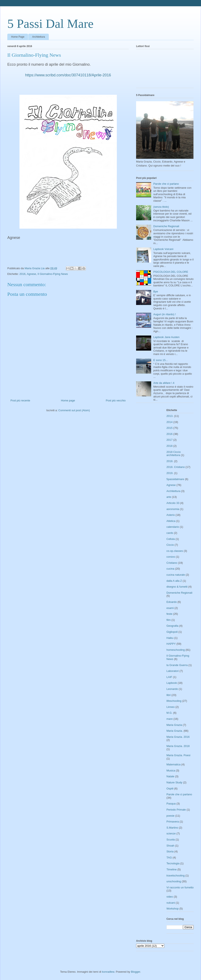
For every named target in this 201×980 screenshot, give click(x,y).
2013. (170, 416)
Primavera (173, 822)
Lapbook (172, 683)
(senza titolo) (161, 207)
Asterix (171, 515)
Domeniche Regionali (166, 226)
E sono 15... (160, 360)
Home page (68, 400)
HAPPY (171, 644)
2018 (169, 446)
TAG (169, 858)
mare (170, 719)
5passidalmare (175, 479)
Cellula (171, 539)
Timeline (172, 869)
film (169, 620)
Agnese (31, 274)
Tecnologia (173, 863)
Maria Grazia (174, 725)
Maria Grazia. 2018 (178, 746)
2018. (170, 461)
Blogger (135, 972)
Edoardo (172, 602)
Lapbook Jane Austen (166, 337)
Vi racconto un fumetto (180, 887)
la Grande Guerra (177, 665)
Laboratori (173, 671)
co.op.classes (175, 551)
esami (170, 608)
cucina (170, 569)
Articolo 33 (173, 503)
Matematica (173, 764)
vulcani (171, 903)
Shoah (170, 846)
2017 (169, 440)
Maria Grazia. (175, 731)
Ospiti (170, 788)
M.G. (169, 713)
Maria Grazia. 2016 (178, 737)
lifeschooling (174, 701)
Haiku (170, 638)
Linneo (171, 707)
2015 (169, 428)
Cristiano (172, 563)
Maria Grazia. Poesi (178, 755)
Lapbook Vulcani (163, 249)
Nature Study (174, 782)
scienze (171, 833)
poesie (170, 816)
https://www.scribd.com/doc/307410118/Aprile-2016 (68, 75)
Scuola (171, 840)
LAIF (169, 677)
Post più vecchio (116, 400)
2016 (23, 274)
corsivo (171, 557)
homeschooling (176, 650)
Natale (170, 776)
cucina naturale (176, 575)
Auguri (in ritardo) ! (165, 314)
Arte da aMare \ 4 (164, 383)
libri (169, 695)
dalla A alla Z (174, 581)
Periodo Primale (176, 810)
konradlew (108, 972)
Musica (171, 771)
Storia (170, 851)
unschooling (174, 881)
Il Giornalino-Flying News (53, 274)
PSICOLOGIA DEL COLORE (171, 272)
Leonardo (172, 689)
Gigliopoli (172, 632)
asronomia (173, 509)
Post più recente (20, 400)
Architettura (38, 37)
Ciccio (170, 545)
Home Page (18, 37)
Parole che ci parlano (166, 184)
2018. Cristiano (176, 467)
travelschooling (176, 876)
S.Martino (172, 828)
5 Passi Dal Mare (50, 24)
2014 (169, 422)
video (170, 897)
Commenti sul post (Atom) (74, 410)
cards (170, 533)
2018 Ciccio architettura (174, 454)
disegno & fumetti (177, 587)
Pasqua (171, 804)
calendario (173, 527)
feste (169, 614)
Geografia (172, 626)
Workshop (173, 909)
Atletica (171, 521)
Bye (156, 291)
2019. (170, 473)
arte (169, 497)
